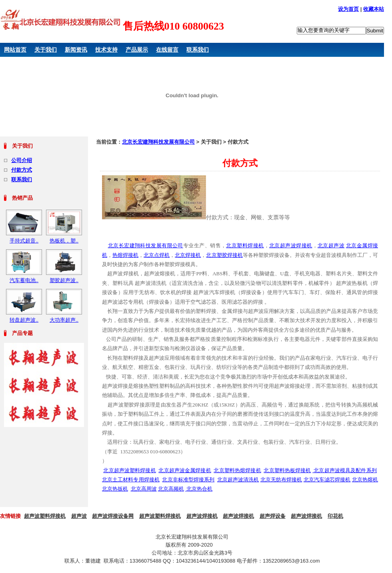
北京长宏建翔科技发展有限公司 (158, 142)
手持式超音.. (24, 241)
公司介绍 (22, 160)
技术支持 (106, 50)
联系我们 (198, 50)
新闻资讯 (76, 50)
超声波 (79, 516)
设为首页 (348, 9)
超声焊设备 (273, 516)
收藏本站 (374, 9)
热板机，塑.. (64, 241)
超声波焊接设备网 (113, 516)
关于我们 (46, 50)
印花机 (335, 516)
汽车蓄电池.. (24, 280)
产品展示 (137, 50)
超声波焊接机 (202, 516)
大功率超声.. (64, 320)
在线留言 (167, 50)
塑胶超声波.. (64, 280)
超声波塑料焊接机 (45, 516)
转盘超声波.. (24, 320)
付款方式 (22, 170)
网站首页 (15, 50)
